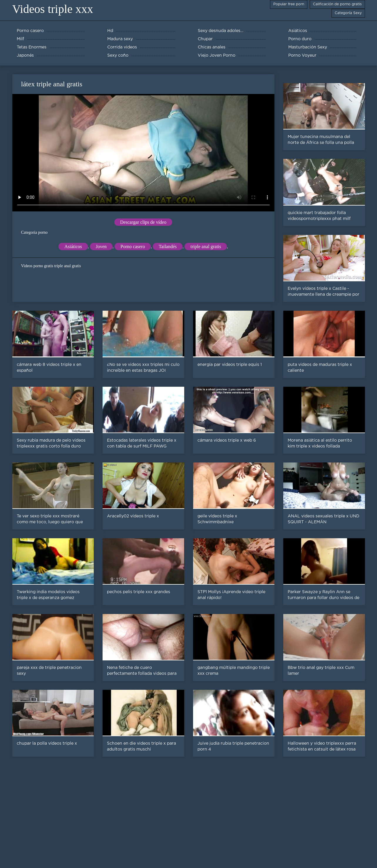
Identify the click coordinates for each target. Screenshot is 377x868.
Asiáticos (73, 247)
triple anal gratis (206, 247)
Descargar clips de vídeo (143, 222)
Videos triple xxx (53, 9)
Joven (101, 247)
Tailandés (168, 247)
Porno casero (133, 247)
